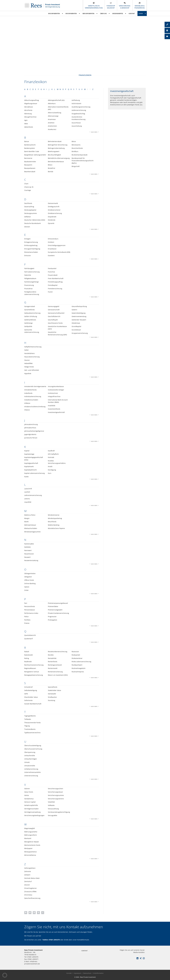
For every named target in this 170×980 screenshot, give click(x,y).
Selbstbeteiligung (31, 690)
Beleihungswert (54, 151)
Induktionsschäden (31, 400)
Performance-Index (31, 613)
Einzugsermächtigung (32, 249)
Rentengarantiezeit (55, 665)
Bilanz (50, 165)
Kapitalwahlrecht (30, 470)
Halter (27, 350)
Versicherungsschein (56, 789)
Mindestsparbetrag (55, 518)
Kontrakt (51, 457)
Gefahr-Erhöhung (31, 316)
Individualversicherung (33, 396)
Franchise (51, 272)
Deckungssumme (31, 213)
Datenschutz (87, 973)
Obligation (28, 577)
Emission (28, 255)
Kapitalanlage (29, 454)
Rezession (75, 652)
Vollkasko (51, 805)
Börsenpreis (76, 145)
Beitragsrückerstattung (56, 148)
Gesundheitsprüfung (79, 306)
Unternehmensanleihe (32, 772)
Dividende (52, 220)
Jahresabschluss (30, 428)
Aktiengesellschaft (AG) (56, 100)
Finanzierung (29, 285)
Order (26, 590)
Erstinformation (98, 973)
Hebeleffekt (28, 363)
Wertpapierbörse (30, 852)
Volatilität (51, 802)
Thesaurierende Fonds (32, 723)
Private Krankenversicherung (58, 613)
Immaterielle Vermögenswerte (35, 386)
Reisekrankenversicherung (58, 652)
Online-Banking (30, 583)
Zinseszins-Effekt (30, 892)
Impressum (77, 973)
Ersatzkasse (52, 249)
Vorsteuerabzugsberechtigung (59, 812)
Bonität (51, 172)
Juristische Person (31, 438)
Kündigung (52, 470)
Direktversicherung (55, 213)
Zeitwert (27, 875)
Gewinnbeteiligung (79, 313)
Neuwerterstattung (31, 560)
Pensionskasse (30, 610)
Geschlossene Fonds (55, 323)
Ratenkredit (29, 655)
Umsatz (27, 762)
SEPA (26, 694)
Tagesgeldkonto (30, 716)
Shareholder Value (31, 697)
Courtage (28, 190)
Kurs (50, 473)
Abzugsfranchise (30, 117)
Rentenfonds (53, 662)
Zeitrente (28, 871)
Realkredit (28, 662)
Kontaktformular (83, 940)
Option (27, 587)
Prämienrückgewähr (55, 610)
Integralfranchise (54, 396)
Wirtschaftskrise (30, 855)
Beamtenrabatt (30, 172)
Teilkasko (28, 719)
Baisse (27, 141)
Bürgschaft (76, 166)
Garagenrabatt (30, 306)
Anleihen (51, 123)
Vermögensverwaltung (32, 812)
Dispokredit (52, 217)
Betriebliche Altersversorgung (59, 158)
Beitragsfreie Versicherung (58, 145)
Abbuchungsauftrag (32, 100)
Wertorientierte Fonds (32, 845)
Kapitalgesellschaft (31, 463)
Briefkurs (75, 151)
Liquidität (28, 502)
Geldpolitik (28, 326)
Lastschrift (28, 489)
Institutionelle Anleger (56, 390)
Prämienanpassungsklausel (58, 603)
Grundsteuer (76, 330)
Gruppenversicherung (80, 333)
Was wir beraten (55, 14)
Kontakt (132, 13)
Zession (27, 885)
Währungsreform (31, 835)
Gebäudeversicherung (32, 313)
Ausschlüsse (76, 123)
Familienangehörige (31, 282)
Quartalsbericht (30, 635)
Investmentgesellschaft (56, 412)
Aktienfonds (29, 127)
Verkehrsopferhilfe (31, 805)
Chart (26, 184)
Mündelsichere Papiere (56, 528)
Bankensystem (30, 148)
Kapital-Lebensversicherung (34, 473)
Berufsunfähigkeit (54, 155)
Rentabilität (52, 658)
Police (26, 617)
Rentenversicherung (55, 672)
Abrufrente (28, 110)
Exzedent (51, 255)
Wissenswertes (119, 14)
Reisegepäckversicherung (34, 675)
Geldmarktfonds (30, 320)
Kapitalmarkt (29, 466)
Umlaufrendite (30, 755)
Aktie (26, 124)
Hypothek (28, 373)
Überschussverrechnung (33, 749)
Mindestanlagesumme (32, 532)
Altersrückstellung (55, 113)
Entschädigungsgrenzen (57, 245)
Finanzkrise (28, 289)
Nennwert (28, 550)
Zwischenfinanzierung (32, 898)
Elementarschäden (31, 252)
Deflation (28, 217)
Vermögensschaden (31, 809)
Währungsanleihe (31, 832)
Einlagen (27, 239)
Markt (26, 522)
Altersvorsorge (53, 116)
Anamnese (52, 119)
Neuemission (29, 554)
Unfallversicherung (31, 769)
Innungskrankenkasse (56, 386)
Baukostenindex (30, 162)
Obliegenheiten (30, 573)
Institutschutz (53, 393)
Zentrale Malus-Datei (32, 878)
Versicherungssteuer (55, 792)
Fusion (50, 292)
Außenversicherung (79, 110)
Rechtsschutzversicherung (34, 665)
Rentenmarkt (53, 668)
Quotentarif (29, 639)
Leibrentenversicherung (33, 495)
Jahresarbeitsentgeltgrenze (34, 431)
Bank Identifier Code (32, 151)
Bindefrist (51, 168)
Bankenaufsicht (30, 145)
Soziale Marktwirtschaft (33, 704)
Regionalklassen (30, 668)
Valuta (27, 795)
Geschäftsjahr (53, 320)
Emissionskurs (53, 239)
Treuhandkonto (30, 729)
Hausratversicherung (32, 357)
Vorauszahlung (53, 809)
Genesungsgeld (54, 306)
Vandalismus (29, 799)
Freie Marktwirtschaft (56, 278)
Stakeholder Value (54, 690)
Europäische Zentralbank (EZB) (59, 252)
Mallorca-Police (30, 515)
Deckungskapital (30, 210)
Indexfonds (28, 393)
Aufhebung (76, 100)
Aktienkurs (52, 103)
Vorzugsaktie (53, 815)
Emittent (51, 242)
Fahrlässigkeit (29, 268)
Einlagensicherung (31, 242)
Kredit (50, 466)
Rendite (51, 655)
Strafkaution (52, 697)
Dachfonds (28, 203)
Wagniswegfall (30, 828)
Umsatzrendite (30, 766)
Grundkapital (76, 326)
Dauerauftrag (29, 207)
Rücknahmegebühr (79, 668)
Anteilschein (52, 126)
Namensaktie (29, 544)
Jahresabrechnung (31, 424)
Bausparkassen (30, 168)
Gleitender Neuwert (79, 320)
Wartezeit (28, 838)
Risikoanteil (76, 655)
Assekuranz (52, 129)
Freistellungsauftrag (55, 282)
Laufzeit (27, 492)
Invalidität (52, 406)
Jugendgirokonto (30, 434)
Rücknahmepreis (78, 672)
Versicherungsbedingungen (34, 815)
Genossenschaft (54, 310)
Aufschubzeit (76, 103)
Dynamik (51, 223)
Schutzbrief (28, 687)
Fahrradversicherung (32, 272)
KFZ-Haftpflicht (53, 454)
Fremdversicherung (55, 289)
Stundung (51, 700)
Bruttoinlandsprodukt (80, 155)
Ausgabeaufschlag (78, 114)
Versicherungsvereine (56, 799)
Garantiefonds (29, 310)
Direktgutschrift (54, 207)
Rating (27, 658)
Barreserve (28, 158)
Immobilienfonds (30, 390)
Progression (52, 617)
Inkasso (27, 410)
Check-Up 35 (29, 187)
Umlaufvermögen (31, 759)
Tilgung (27, 726)
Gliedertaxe (76, 323)
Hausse (27, 360)
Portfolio (27, 620)
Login (142, 14)
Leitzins (27, 499)
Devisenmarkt (53, 203)
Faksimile (28, 275)
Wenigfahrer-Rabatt (31, 842)
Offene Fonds (29, 580)
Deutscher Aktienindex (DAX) (35, 220)
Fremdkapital (53, 285)
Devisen (27, 227)
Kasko (26, 477)
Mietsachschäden (31, 528)
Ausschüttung (77, 126)
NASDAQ (27, 547)
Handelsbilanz (29, 353)
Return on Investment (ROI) (58, 675)
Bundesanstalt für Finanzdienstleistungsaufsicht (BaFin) (83, 161)
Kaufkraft (51, 451)
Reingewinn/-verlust (32, 672)
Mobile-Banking (54, 525)
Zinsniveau (28, 895)
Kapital (27, 451)
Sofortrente (28, 700)
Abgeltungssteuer (31, 103)
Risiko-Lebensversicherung (81, 662)
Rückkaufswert (77, 665)
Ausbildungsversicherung (81, 107)
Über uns (105, 14)
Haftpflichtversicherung (33, 347)
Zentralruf (28, 881)
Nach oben (94, 132)
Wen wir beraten (90, 14)
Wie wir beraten (73, 14)
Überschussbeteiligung (33, 745)
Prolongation (53, 620)
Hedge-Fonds (29, 367)
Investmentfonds (54, 409)
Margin (27, 518)
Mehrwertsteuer (30, 525)
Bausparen (28, 165)
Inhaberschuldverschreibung (35, 407)
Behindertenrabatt (55, 141)
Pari (26, 603)
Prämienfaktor (53, 606)
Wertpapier (28, 848)
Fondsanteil (52, 268)
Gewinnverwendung (79, 316)
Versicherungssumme (56, 795)
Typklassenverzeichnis (32, 733)
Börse (74, 141)
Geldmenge (28, 323)
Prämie (27, 623)
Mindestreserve (54, 515)
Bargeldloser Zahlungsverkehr (35, 155)
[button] (26, 913)
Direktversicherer (54, 210)
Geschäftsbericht (54, 316)
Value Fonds (29, 792)
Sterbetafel (52, 694)
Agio (26, 120)
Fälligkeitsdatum (30, 278)
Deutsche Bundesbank (32, 223)
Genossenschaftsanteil (56, 313)
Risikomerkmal (77, 658)
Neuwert (27, 557)
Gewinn (74, 310)
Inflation (27, 403)
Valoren (27, 789)
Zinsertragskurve (30, 888)
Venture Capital (30, 802)
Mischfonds (52, 522)
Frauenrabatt (53, 275)
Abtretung (28, 114)
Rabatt (27, 652)
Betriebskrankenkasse (56, 162)
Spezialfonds (53, 687)
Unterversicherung (31, 776)
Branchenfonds (77, 148)
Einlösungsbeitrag (31, 245)
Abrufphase (29, 107)
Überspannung (30, 752)
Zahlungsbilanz (30, 868)
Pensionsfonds (30, 606)
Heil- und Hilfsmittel (32, 370)
